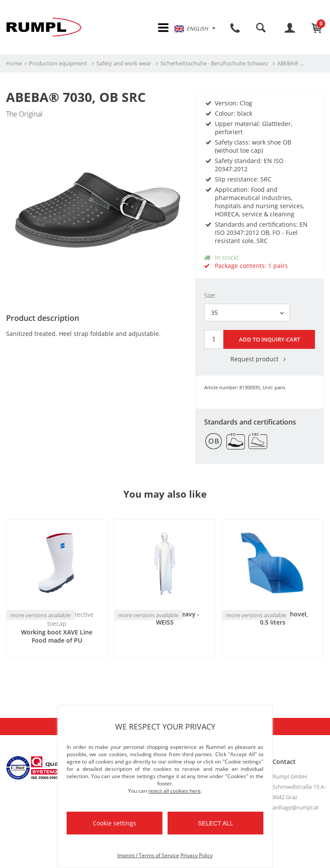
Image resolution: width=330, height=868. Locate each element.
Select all (215, 823)
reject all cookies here (174, 791)
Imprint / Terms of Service (148, 855)
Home (14, 65)
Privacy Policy (197, 855)
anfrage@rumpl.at (296, 807)
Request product (260, 359)
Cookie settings (115, 823)
